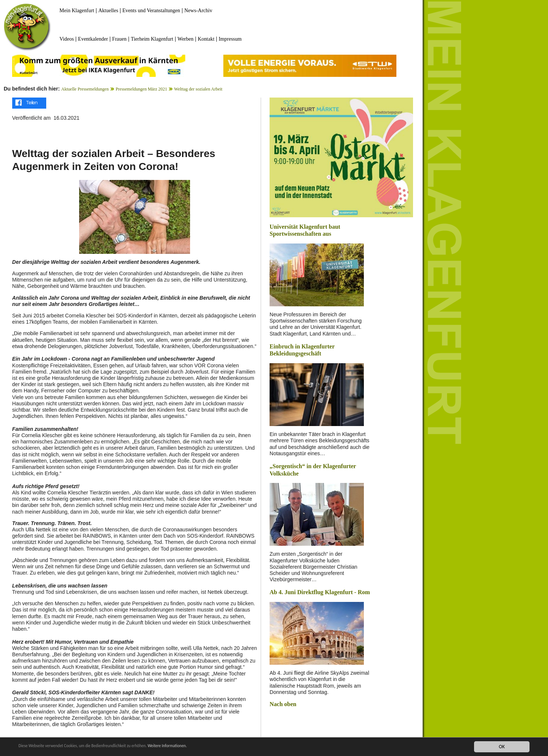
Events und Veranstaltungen (151, 11)
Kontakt (206, 39)
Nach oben (283, 704)
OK (502, 747)
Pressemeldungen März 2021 (141, 89)
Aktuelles (108, 11)
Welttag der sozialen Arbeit (198, 89)
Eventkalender (93, 39)
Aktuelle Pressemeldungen (85, 89)
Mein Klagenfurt (77, 11)
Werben (185, 39)
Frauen (119, 39)
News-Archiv (198, 11)
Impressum (230, 39)
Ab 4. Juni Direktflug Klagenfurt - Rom (320, 592)
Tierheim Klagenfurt (152, 39)
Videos (67, 39)
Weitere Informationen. (201, 747)
